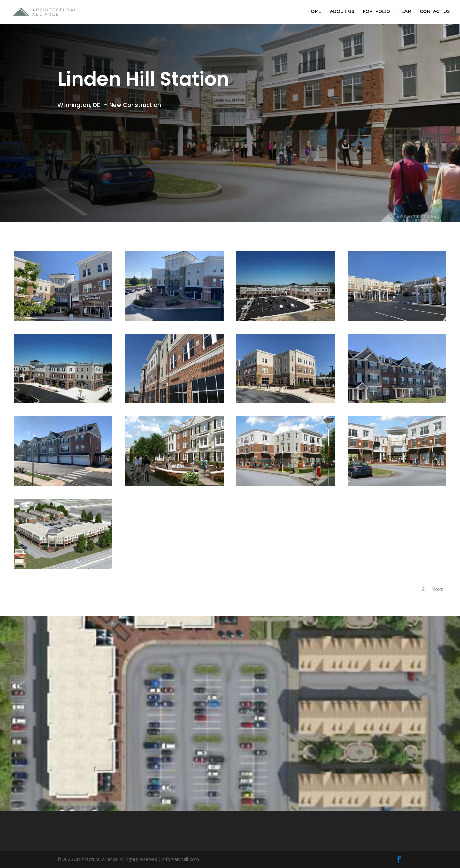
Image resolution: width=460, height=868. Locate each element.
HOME (314, 12)
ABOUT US (342, 12)
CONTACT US (435, 12)
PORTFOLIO (376, 12)
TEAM (405, 12)
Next (437, 589)
